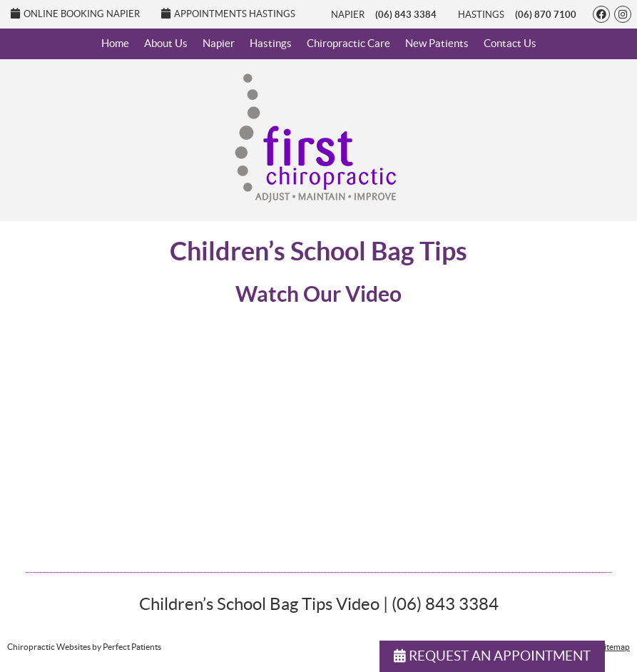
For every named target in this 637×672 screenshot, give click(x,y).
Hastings (481, 15)
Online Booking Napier (75, 14)
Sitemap (615, 647)
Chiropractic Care (348, 43)
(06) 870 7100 (546, 15)
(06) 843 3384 (406, 15)
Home (115, 43)
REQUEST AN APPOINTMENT (492, 656)
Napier (348, 15)
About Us (166, 43)
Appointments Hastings (228, 14)
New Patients (437, 43)
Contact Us (510, 43)
